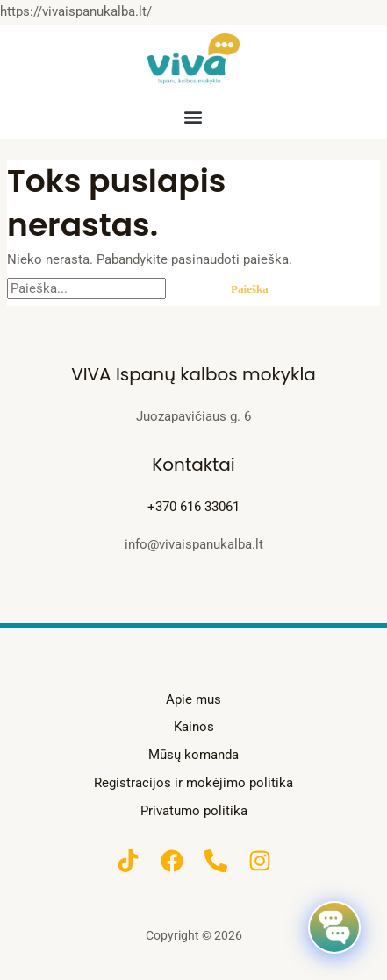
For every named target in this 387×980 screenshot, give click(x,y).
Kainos (194, 727)
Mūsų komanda (193, 755)
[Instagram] (260, 861)
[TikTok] (128, 861)
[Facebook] (172, 861)
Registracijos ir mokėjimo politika (193, 783)
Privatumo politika (194, 811)
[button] (193, 116)
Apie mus (193, 699)
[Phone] (216, 861)
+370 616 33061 (193, 507)
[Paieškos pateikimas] (189, 289)
